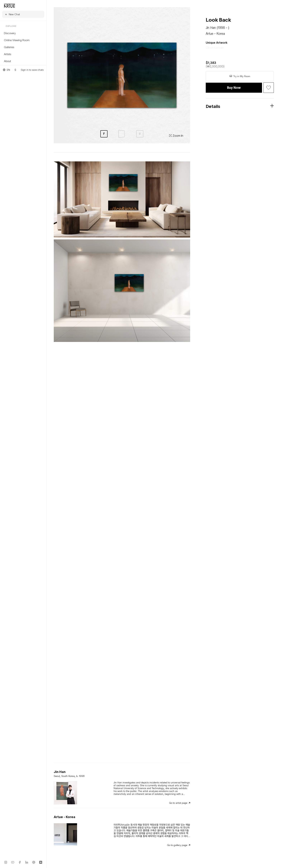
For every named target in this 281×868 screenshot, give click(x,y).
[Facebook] (20, 862)
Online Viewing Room (17, 40)
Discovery (10, 33)
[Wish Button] (269, 88)
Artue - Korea (215, 34)
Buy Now (234, 88)
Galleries (9, 47)
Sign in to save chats (32, 70)
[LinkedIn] (27, 862)
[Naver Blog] (41, 862)
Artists (8, 54)
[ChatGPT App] (34, 862)
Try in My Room (240, 76)
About (7, 61)
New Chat (12, 14)
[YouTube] (13, 862)
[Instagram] (6, 862)
